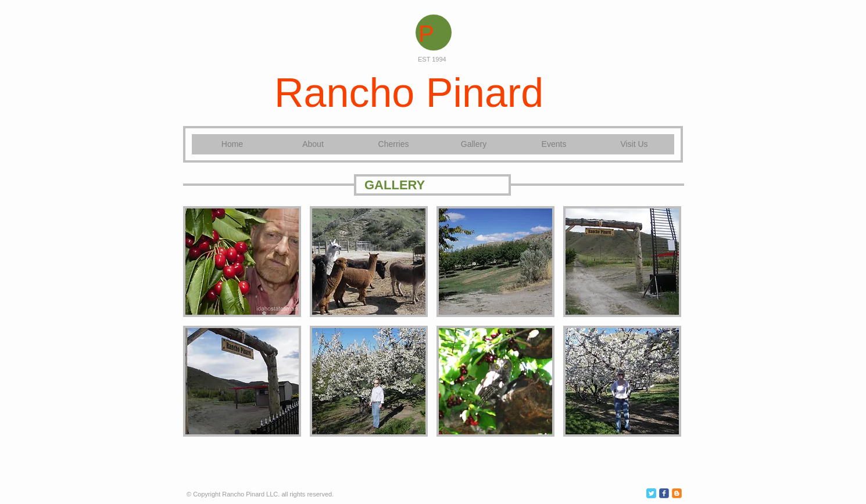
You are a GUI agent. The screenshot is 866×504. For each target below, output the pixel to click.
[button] (242, 262)
